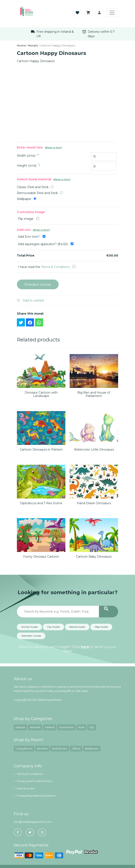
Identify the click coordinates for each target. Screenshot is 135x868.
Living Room (24, 748)
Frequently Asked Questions (35, 796)
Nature (20, 727)
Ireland (50, 727)
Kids (82, 727)
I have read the (47, 267)
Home (21, 46)
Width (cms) (26, 156)
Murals (33, 46)
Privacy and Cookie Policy (33, 781)
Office (76, 748)
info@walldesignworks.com (33, 822)
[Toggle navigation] (112, 13)
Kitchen (42, 748)
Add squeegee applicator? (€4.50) (46, 244)
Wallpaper (24, 199)
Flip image (28, 219)
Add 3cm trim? (32, 237)
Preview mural (38, 284)
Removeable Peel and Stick (37, 193)
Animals (35, 727)
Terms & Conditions (55, 267)
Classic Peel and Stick (33, 187)
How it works (24, 788)
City (92, 727)
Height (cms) (27, 166)
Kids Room (60, 748)
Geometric (67, 727)
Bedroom (92, 748)
